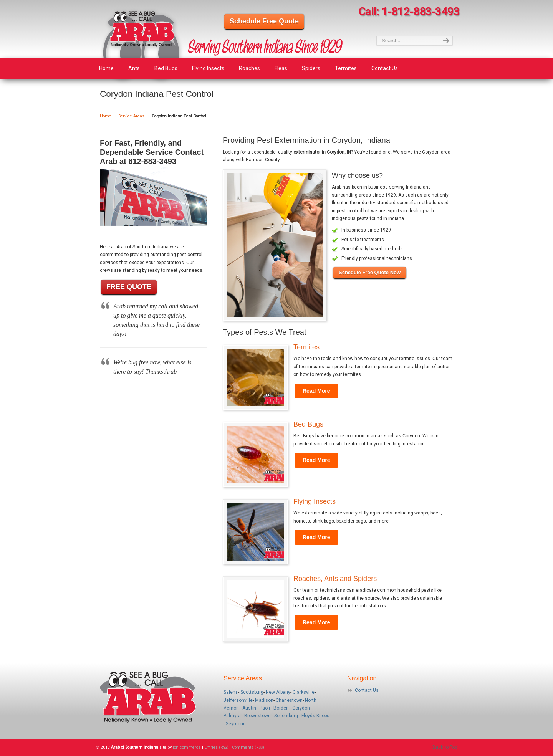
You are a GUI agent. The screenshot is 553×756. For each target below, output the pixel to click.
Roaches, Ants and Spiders (335, 579)
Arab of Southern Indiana (142, 46)
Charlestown (289, 700)
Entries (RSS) (216, 747)
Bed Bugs (308, 424)
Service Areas (132, 116)
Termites (306, 347)
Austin (249, 708)
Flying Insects (315, 501)
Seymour (235, 724)
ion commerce (187, 747)
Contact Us (367, 690)
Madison (264, 700)
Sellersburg (286, 716)
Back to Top (445, 747)
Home (106, 116)
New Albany (278, 692)
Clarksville (304, 692)
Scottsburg (252, 692)
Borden (281, 708)
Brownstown (257, 716)
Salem (230, 692)
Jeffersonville (238, 700)
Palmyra (232, 716)
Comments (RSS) (248, 747)
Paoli (265, 708)
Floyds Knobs (315, 716)
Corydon (301, 708)
